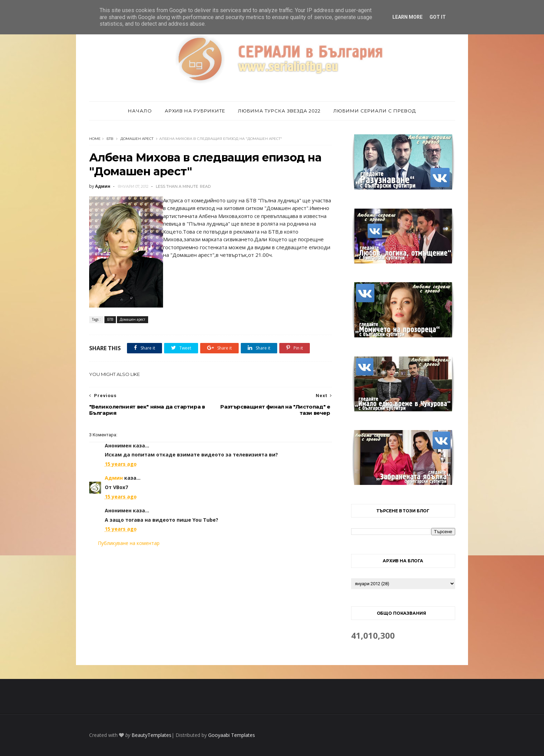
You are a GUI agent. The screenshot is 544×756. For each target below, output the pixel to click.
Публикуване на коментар (129, 543)
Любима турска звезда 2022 (279, 111)
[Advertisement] (211, 605)
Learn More (407, 17)
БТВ (110, 139)
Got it (438, 17)
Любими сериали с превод (375, 111)
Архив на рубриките (195, 111)
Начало (140, 111)
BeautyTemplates (151, 735)
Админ (114, 478)
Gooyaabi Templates (232, 735)
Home (95, 139)
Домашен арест (137, 139)
